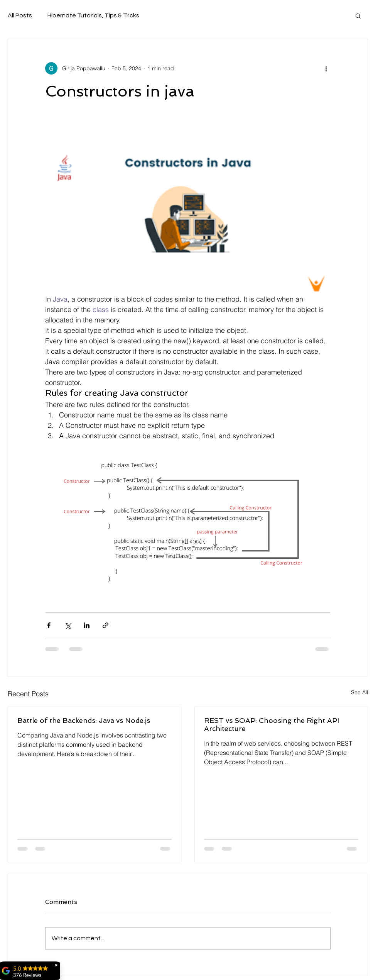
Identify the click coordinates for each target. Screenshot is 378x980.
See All (359, 692)
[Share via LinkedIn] (87, 625)
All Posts (20, 15)
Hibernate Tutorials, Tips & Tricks (93, 15)
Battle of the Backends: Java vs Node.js (84, 720)
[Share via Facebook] (49, 625)
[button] (358, 15)
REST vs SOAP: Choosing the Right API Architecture (272, 724)
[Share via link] (105, 625)
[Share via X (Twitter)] (68, 625)
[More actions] (326, 68)
